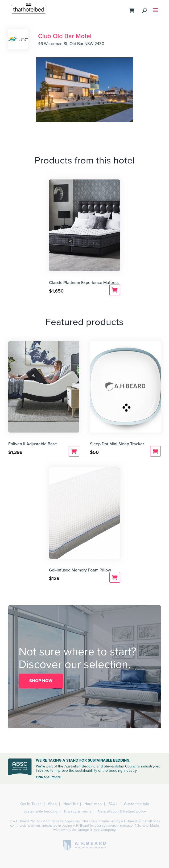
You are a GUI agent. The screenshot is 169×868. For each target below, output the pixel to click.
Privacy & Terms (78, 811)
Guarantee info (137, 804)
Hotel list (71, 804)
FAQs (113, 804)
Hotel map (93, 804)
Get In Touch (31, 804)
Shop (52, 804)
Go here (143, 826)
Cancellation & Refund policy (122, 811)
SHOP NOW (41, 681)
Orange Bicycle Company (96, 830)
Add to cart (115, 290)
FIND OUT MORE (48, 777)
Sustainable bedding (40, 811)
